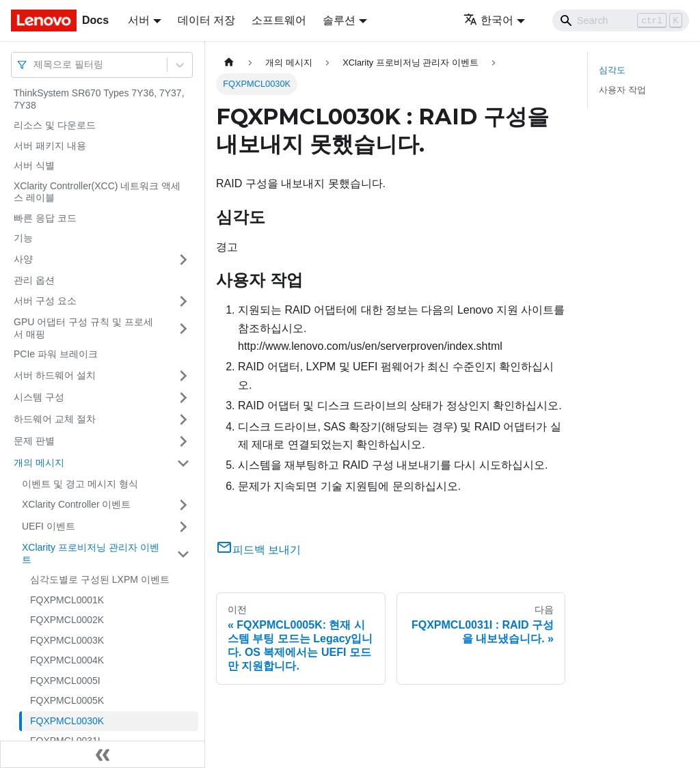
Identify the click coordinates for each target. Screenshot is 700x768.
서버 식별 (34, 165)
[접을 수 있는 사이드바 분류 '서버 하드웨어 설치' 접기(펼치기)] (183, 376)
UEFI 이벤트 (49, 526)
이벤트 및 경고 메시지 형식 (80, 484)
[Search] (621, 20)
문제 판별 (34, 441)
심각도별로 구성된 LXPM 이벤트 (100, 579)
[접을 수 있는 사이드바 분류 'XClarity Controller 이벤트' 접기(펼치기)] (183, 505)
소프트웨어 (279, 20)
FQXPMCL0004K (67, 660)
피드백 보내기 (258, 550)
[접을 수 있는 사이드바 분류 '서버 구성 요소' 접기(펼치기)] (183, 301)
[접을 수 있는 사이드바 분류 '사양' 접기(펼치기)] (183, 260)
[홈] (229, 63)
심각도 (612, 70)
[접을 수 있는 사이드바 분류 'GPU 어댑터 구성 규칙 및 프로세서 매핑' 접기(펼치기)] (183, 328)
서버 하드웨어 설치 (55, 375)
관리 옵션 (34, 280)
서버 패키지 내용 (50, 146)
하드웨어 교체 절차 (55, 419)
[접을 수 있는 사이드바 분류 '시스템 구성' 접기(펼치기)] (183, 398)
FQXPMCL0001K (67, 600)
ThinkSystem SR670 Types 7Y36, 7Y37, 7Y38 (99, 99)
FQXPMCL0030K (67, 721)
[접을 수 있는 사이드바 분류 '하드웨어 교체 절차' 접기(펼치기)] (183, 420)
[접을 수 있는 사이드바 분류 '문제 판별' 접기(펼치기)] (183, 441)
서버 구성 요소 (45, 301)
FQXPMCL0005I (65, 681)
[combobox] (35, 65)
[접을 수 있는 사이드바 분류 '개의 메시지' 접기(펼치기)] (183, 463)
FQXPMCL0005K (67, 700)
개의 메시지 (39, 463)
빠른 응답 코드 (45, 218)
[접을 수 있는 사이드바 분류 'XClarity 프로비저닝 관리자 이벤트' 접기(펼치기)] (183, 554)
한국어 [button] (488, 20)
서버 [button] (139, 20)
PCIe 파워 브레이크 (56, 354)
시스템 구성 (39, 397)
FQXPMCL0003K (67, 640)
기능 (23, 238)
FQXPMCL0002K (67, 620)
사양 (23, 259)
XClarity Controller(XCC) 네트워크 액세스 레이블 (97, 192)
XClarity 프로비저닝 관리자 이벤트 (91, 553)
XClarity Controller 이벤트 (76, 504)
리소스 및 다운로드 (55, 125)
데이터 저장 (206, 20)
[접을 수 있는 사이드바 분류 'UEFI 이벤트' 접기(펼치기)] (183, 527)
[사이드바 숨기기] (103, 754)
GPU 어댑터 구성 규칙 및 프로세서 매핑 (83, 328)
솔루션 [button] (339, 20)
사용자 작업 (622, 90)
